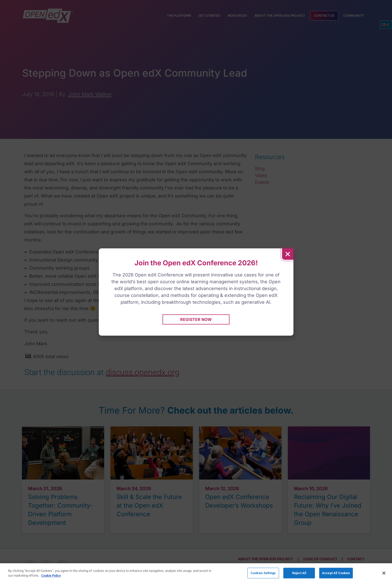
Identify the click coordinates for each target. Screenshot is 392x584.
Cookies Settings (263, 573)
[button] (288, 254)
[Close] (384, 573)
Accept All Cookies (336, 573)
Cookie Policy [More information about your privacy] (51, 576)
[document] (196, 292)
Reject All (299, 573)
